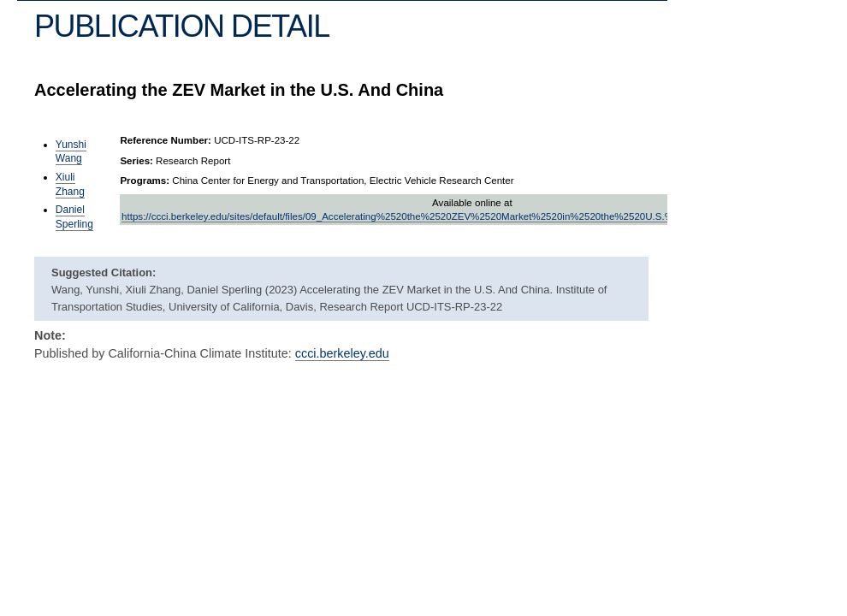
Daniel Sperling (74, 217)
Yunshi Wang (71, 152)
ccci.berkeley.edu (342, 353)
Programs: (145, 181)
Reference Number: (166, 140)
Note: (50, 335)
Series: (136, 161)
